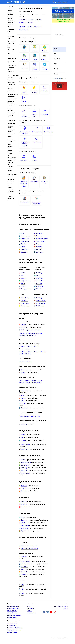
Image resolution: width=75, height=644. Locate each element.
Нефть (21, 381)
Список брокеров (12, 611)
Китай (25, 333)
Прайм (23, 244)
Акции (9, 34)
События (23, 22)
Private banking (12, 113)
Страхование (11, 134)
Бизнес (10, 136)
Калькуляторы (24, 29)
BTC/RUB (29, 362)
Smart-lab (39, 278)
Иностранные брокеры (14, 608)
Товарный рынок (10, 167)
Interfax (24, 440)
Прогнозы (30, 22)
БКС (22, 275)
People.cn (39, 247)
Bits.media (24, 572)
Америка (27, 416)
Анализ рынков (10, 54)
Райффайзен (25, 306)
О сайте (65, 608)
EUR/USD (36, 346)
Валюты (10, 39)
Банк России (25, 249)
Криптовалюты (12, 41)
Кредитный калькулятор (29, 546)
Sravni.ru (24, 488)
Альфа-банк (25, 303)
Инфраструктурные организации (12, 175)
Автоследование (12, 99)
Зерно (28, 383)
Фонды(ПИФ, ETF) (11, 46)
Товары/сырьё (12, 43)
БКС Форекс (40, 306)
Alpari (23, 531)
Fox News (39, 244)
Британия (22, 335)
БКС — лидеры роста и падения (32, 330)
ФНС (23, 585)
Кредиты (31, 27)
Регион (24, 286)
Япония (29, 335)
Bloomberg (40, 233)
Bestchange (25, 525)
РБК (22, 233)
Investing (39, 273)
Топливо (27, 381)
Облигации (11, 36)
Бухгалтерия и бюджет (12, 131)
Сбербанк (24, 301)
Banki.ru (39, 284)
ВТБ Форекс (40, 298)
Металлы (22, 383)
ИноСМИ (24, 252)
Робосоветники (12, 65)
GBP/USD (43, 352)
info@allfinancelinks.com (61, 606)
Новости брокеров (10, 25)
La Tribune (40, 252)
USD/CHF (28, 354)
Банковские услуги (11, 127)
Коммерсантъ (26, 236)
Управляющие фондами (12, 102)
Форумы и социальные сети (11, 191)
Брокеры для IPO (12, 632)
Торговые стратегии (10, 110)
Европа (34, 416)
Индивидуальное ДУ (12, 106)
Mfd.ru (23, 373)
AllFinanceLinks (26, 462)
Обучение (10, 184)
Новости (23, 20)
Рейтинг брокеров (10, 10)
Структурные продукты (11, 68)
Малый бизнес (12, 82)
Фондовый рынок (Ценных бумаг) (11, 153)
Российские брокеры (13, 606)
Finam (23, 273)
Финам (23, 324)
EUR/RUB (29, 346)
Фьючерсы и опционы (11, 50)
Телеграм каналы (10, 187)
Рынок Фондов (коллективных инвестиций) (12, 159)
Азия (39, 416)
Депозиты (23, 27)
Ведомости (25, 241)
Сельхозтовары (36, 383)
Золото (34, 381)
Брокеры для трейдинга (14, 615)
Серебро (40, 381)
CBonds (39, 289)
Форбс (23, 247)
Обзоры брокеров (10, 14)
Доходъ (24, 278)
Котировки (39, 20)
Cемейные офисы (11, 116)
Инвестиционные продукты (15, 628)
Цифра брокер (26, 281)
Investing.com (26, 445)
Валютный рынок (11, 163)
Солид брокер (26, 289)
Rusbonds (39, 286)
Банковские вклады (11, 72)
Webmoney (25, 528)
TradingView (40, 281)
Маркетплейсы (12, 91)
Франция (39, 333)
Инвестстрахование (12, 75)
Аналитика (30, 20)
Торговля (65, 2)
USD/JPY (22, 354)
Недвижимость (12, 85)
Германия (31, 333)
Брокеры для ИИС (12, 617)
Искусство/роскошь (11, 88)
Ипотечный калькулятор (29, 549)
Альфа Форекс (41, 303)
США (21, 333)
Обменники (39, 27)
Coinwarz (24, 575)
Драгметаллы (11, 78)
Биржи (9, 144)
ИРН (23, 569)
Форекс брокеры (10, 17)
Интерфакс (25, 239)
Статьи (10, 201)
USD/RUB (22, 346)
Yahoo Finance (41, 241)
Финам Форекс (41, 301)
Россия (21, 416)
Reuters (39, 236)
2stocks (24, 564)
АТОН (23, 284)
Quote (38, 275)
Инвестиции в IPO (11, 62)
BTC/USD (22, 362)
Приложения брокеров (11, 21)
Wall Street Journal (42, 239)
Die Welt (39, 249)
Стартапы (10, 80)
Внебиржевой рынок (11, 147)
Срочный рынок (10, 171)
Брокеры (57, 2)
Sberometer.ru (26, 465)
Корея (34, 335)
